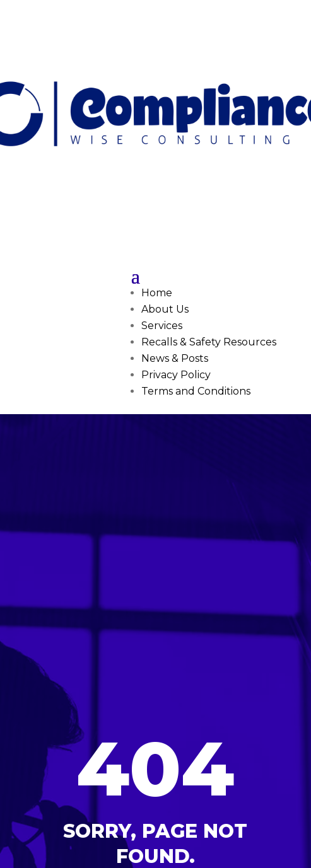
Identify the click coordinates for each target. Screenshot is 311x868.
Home (157, 293)
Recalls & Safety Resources (209, 342)
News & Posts (175, 358)
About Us (165, 309)
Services (162, 326)
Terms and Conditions (196, 391)
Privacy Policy (176, 375)
